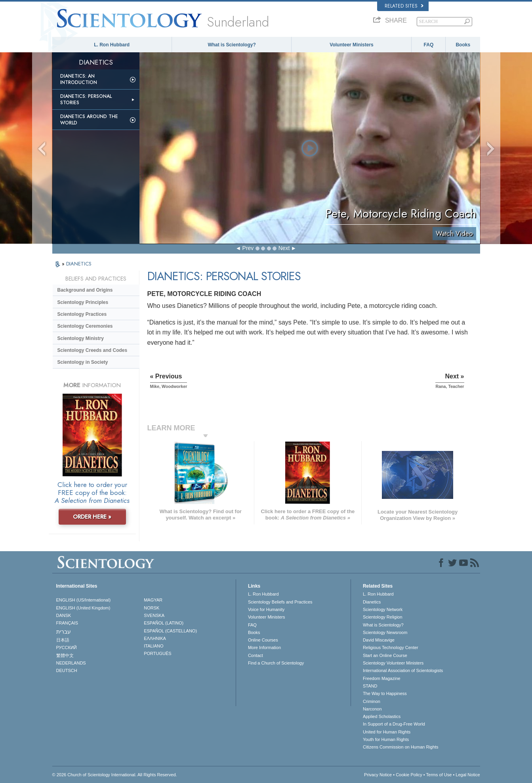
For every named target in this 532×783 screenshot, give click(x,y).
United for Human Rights (387, 732)
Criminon (372, 701)
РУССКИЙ (67, 647)
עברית (64, 632)
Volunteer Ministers (351, 45)
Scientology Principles (83, 302)
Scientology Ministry (81, 338)
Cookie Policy (409, 775)
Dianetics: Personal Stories (86, 99)
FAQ (429, 45)
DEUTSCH (67, 670)
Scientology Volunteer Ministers (393, 663)
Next (284, 248)
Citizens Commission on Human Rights (401, 747)
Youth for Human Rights (386, 739)
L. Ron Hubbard (112, 45)
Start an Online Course (385, 655)
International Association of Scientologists (403, 670)
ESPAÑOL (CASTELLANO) (170, 631)
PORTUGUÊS (157, 653)
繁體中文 (65, 655)
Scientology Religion (383, 617)
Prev (248, 248)
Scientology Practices (82, 314)
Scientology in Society (83, 362)
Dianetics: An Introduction (79, 79)
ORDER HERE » (92, 517)
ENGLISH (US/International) (84, 600)
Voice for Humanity (266, 609)
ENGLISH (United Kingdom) (83, 608)
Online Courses (263, 640)
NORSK (152, 608)
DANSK (64, 615)
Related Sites (404, 6)
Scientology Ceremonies (85, 326)
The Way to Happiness (385, 693)
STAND (370, 686)
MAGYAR (153, 600)
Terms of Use (439, 775)
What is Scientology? (232, 45)
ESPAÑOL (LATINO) (164, 623)
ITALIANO (153, 646)
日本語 (63, 640)
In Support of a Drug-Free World (394, 724)
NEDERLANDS (71, 663)
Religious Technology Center (391, 647)
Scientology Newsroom (385, 632)
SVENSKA (154, 615)
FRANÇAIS (67, 623)
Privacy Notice (378, 775)
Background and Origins (85, 290)
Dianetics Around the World (89, 120)
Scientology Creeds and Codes (92, 350)
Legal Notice (468, 775)
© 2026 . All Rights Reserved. (115, 775)
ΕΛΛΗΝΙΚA (155, 638)
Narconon (372, 709)
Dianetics (372, 602)
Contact (256, 655)
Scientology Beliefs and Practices (280, 602)
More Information (264, 647)
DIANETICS (79, 264)
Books (463, 45)
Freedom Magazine (382, 678)
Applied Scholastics (382, 716)
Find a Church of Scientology (276, 663)
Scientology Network (383, 609)
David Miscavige (379, 640)
